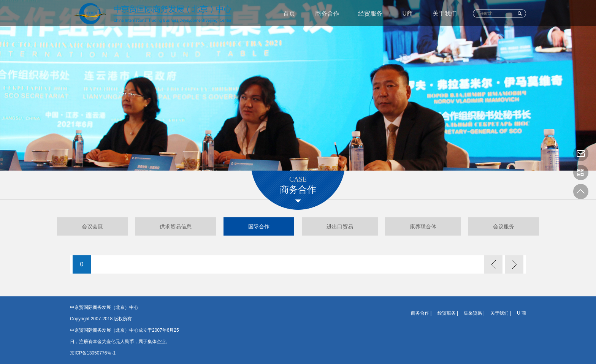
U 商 (521, 313)
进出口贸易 (340, 226)
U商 (407, 13)
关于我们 (445, 13)
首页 (289, 13)
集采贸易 (473, 313)
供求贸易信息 (176, 226)
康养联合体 (423, 226)
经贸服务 (370, 13)
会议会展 (92, 226)
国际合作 (259, 226)
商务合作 (327, 13)
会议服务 (504, 226)
